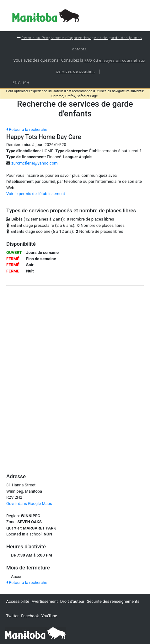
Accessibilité (18, 601)
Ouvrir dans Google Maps (29, 504)
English (21, 82)
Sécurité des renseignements (113, 601)
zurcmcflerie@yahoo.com (34, 163)
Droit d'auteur (72, 601)
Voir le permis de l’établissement (36, 194)
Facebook (30, 616)
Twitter (12, 616)
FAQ (88, 60)
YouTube (49, 616)
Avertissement (45, 601)
